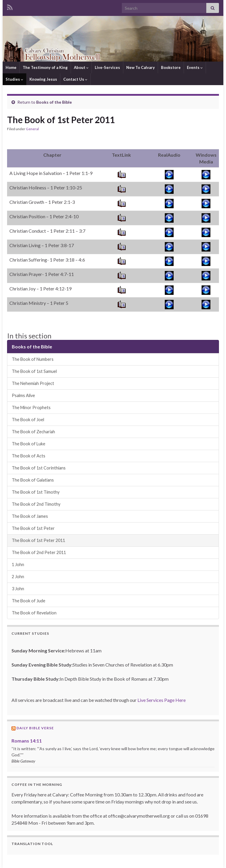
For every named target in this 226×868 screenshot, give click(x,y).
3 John (18, 589)
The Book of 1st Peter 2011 (38, 540)
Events (195, 67)
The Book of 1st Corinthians (39, 468)
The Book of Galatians (33, 480)
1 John (18, 564)
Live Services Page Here (162, 700)
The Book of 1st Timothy (36, 492)
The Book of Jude (29, 601)
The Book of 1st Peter (33, 528)
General (32, 129)
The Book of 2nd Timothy (36, 504)
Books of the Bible (54, 102)
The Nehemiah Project (33, 383)
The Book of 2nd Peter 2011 (39, 552)
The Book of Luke (29, 444)
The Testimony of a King (45, 67)
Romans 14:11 (27, 741)
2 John (18, 577)
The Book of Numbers (33, 359)
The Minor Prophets (31, 407)
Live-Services (107, 67)
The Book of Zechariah (33, 432)
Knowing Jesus (43, 79)
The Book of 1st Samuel (34, 371)
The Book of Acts (29, 456)
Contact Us (75, 79)
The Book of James (30, 516)
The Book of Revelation (34, 613)
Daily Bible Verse (35, 728)
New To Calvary (141, 67)
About (81, 67)
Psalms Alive (23, 395)
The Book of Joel (28, 420)
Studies (14, 79)
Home (11, 67)
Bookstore (171, 67)
